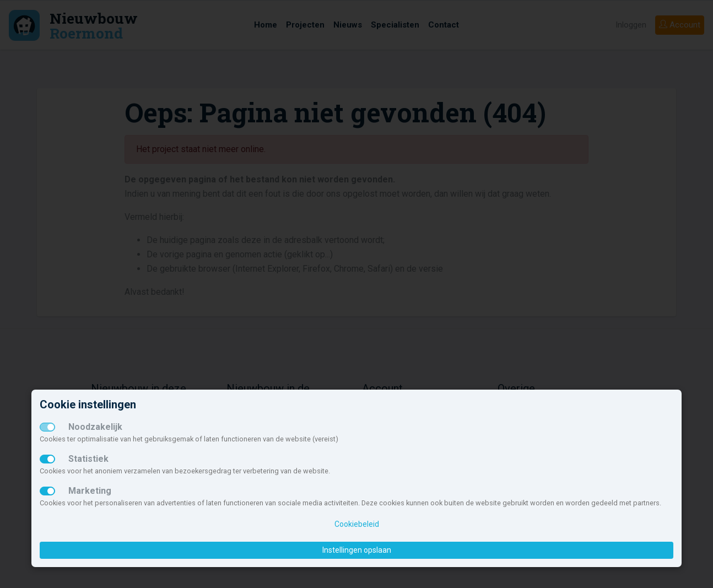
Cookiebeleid (357, 524)
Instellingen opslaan (357, 550)
